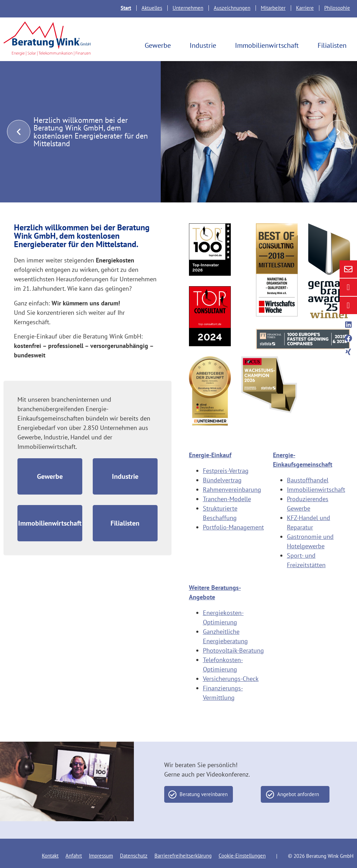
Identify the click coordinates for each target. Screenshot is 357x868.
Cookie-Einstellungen (242, 856)
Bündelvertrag (222, 480)
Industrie (205, 45)
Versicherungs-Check (231, 679)
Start (126, 8)
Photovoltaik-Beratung (233, 650)
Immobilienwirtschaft (269, 45)
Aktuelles (152, 8)
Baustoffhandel (308, 480)
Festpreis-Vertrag (226, 471)
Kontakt (50, 856)
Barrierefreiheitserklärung (183, 856)
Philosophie (337, 8)
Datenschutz (134, 856)
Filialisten (334, 45)
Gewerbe (159, 45)
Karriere (305, 8)
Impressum (101, 856)
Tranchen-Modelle (227, 499)
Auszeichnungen (232, 8)
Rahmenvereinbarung (232, 489)
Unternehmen (188, 8)
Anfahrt (74, 856)
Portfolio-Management (233, 527)
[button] (19, 131)
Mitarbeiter (273, 8)
